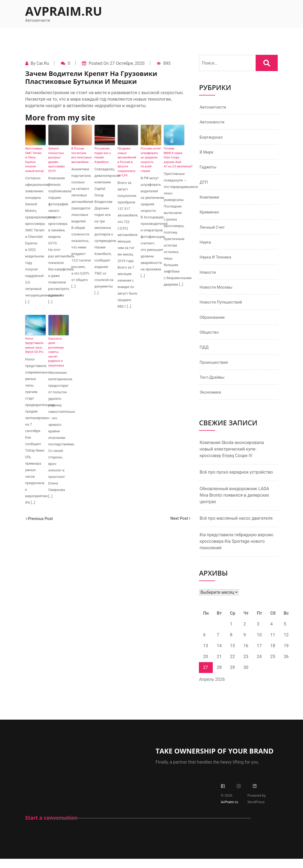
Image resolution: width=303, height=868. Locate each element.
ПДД (204, 355)
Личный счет (213, 231)
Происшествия (215, 370)
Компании (210, 200)
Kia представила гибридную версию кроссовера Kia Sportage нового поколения (236, 550)
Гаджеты (208, 169)
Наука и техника (216, 262)
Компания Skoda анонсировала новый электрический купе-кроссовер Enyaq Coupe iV (232, 458)
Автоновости (213, 123)
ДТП (204, 185)
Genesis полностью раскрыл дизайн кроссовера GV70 (57, 160)
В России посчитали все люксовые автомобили (82, 155)
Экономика (211, 401)
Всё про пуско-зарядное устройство (236, 481)
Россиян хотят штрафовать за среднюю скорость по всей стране (151, 160)
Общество (210, 339)
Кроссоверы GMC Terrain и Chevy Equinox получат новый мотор (35, 160)
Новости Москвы (217, 293)
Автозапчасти (214, 107)
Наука (206, 246)
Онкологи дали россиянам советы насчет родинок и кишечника (56, 352)
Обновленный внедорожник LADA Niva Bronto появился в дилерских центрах (234, 504)
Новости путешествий (222, 308)
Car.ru (43, 63)
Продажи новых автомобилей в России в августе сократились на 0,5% (127, 162)
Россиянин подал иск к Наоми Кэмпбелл (103, 155)
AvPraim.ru (64, 11)
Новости (208, 277)
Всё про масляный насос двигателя (236, 527)
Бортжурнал (212, 138)
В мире (207, 154)
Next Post (180, 518)
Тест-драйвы (213, 386)
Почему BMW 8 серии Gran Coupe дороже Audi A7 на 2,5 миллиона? (174, 157)
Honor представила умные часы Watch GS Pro (34, 345)
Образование (213, 324)
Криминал (210, 216)
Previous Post (40, 518)
